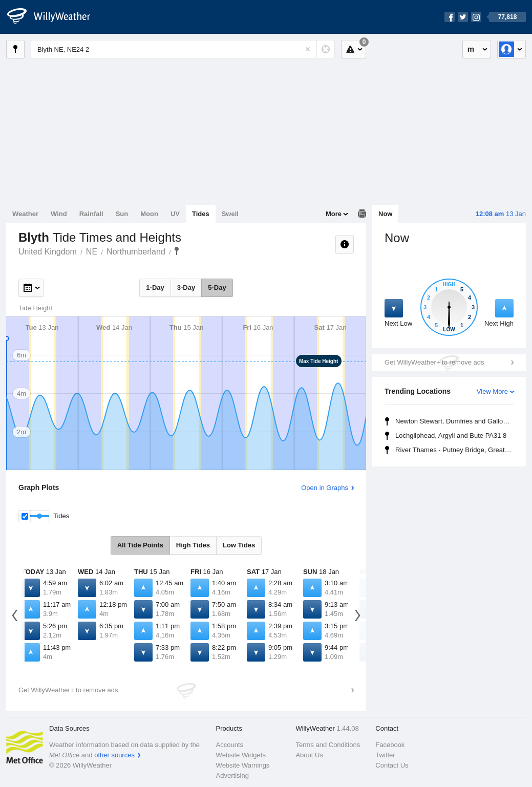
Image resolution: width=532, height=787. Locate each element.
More (334, 214)
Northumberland (136, 252)
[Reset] (308, 49)
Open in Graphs (325, 488)
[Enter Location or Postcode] (183, 49)
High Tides (193, 545)
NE (92, 252)
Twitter (385, 755)
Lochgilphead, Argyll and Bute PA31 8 (451, 435)
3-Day (186, 288)
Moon (149, 214)
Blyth (177, 251)
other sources (114, 755)
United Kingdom (48, 252)
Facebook (390, 745)
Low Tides (239, 545)
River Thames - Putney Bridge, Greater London (456, 450)
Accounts (230, 745)
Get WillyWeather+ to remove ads (434, 362)
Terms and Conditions (328, 745)
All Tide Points (140, 545)
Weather (25, 214)
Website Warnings (243, 765)
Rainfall (91, 214)
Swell (230, 214)
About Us (309, 755)
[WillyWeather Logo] (54, 17)
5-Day (217, 288)
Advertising (232, 775)
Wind (59, 214)
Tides (201, 214)
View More (492, 391)
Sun (122, 214)
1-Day (155, 288)
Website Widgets (241, 755)
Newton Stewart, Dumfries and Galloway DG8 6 (456, 421)
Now (385, 214)
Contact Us (392, 765)
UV (175, 214)
